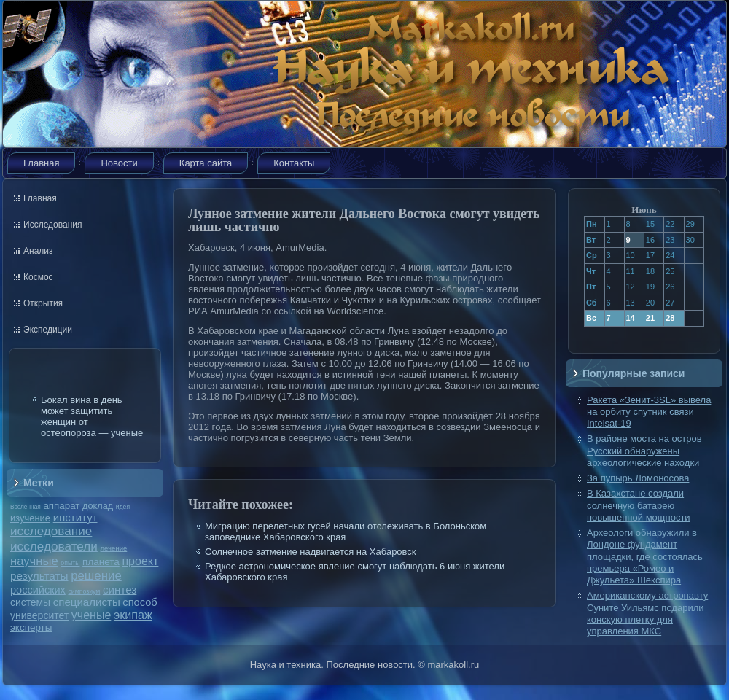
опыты (70, 563)
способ (140, 602)
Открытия (43, 303)
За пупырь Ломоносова (638, 478)
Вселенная (26, 507)
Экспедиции (48, 330)
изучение (30, 518)
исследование (51, 531)
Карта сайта (206, 163)
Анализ (38, 251)
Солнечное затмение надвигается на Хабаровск (311, 552)
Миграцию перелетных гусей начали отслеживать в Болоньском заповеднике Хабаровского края (346, 532)
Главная (41, 163)
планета (101, 562)
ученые (91, 615)
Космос (38, 277)
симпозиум (84, 591)
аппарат (61, 506)
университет (39, 615)
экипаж (133, 615)
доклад (98, 506)
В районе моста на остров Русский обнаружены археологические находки (644, 451)
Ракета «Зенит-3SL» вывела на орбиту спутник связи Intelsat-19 (649, 412)
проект (140, 561)
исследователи (54, 546)
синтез (120, 590)
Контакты (294, 163)
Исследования (52, 225)
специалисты (87, 602)
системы (30, 602)
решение (96, 576)
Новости (119, 163)
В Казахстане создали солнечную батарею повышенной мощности (639, 505)
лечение (114, 548)
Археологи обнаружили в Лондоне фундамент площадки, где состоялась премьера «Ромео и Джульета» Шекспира (645, 556)
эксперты (31, 627)
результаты (39, 576)
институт (75, 517)
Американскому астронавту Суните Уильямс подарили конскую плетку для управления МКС (647, 613)
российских (38, 590)
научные (34, 561)
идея (123, 507)
